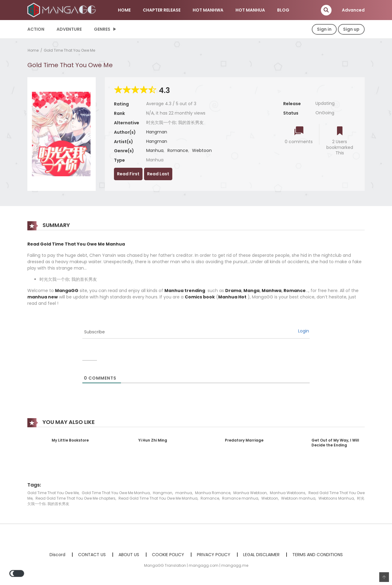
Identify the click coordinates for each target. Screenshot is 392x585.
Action (36, 29)
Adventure (69, 29)
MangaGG (67, 291)
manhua (184, 493)
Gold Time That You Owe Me (69, 50)
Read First (128, 174)
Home (33, 50)
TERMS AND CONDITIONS (318, 555)
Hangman (157, 132)
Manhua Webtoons (288, 493)
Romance (178, 150)
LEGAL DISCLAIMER (261, 555)
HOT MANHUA (250, 10)
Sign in (324, 29)
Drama (233, 291)
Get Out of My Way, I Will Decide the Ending (335, 443)
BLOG (283, 10)
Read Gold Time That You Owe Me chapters (76, 498)
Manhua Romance (213, 493)
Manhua (155, 150)
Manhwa (272, 291)
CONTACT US (92, 555)
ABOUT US (129, 555)
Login (304, 331)
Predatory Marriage (244, 440)
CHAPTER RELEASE (162, 10)
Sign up (351, 29)
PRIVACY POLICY (214, 555)
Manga (251, 291)
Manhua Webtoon (250, 493)
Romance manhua (240, 498)
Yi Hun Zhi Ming (153, 440)
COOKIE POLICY (168, 555)
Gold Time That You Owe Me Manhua (116, 493)
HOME (124, 10)
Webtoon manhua (298, 498)
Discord (57, 555)
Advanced (353, 10)
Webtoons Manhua (336, 498)
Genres (102, 29)
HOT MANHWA (208, 10)
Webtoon (202, 150)
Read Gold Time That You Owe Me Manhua (158, 498)
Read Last (158, 174)
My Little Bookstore (70, 440)
